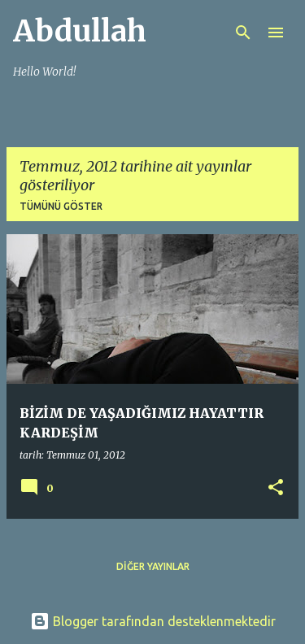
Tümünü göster (61, 206)
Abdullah (80, 31)
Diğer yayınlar (153, 566)
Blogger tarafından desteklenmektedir (153, 621)
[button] (276, 488)
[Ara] (243, 33)
